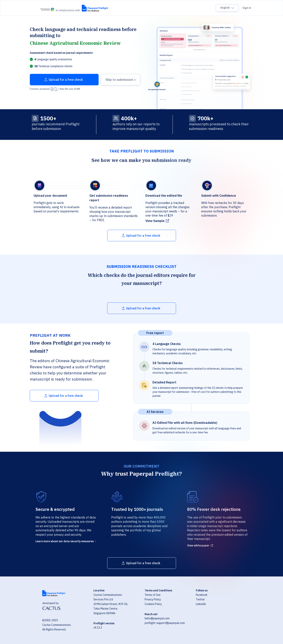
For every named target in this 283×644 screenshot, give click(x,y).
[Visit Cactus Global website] (51, 606)
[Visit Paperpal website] (54, 593)
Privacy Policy (153, 599)
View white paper (198, 545)
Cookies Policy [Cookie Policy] (153, 604)
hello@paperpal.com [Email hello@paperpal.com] (157, 618)
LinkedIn (201, 604)
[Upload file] (64, 80)
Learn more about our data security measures (65, 541)
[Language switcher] (227, 8)
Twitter (200, 599)
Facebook (202, 595)
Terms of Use (153, 595)
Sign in (247, 8)
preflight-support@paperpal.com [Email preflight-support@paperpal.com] (165, 623)
